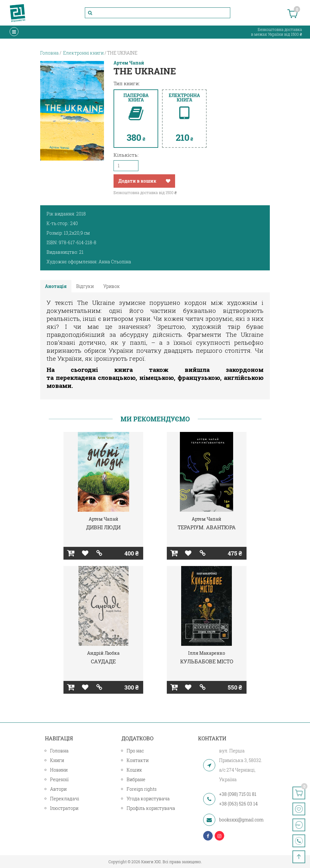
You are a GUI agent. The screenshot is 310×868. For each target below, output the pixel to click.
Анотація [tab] (56, 286)
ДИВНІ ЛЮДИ (103, 527)
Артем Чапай (129, 63)
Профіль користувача (151, 808)
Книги (57, 760)
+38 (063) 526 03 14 (238, 804)
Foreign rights (142, 789)
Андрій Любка (103, 653)
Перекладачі (65, 799)
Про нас (135, 751)
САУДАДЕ (103, 661)
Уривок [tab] (112, 286)
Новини (59, 770)
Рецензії (59, 779)
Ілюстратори (64, 808)
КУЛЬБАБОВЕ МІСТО (207, 661)
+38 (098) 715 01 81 (238, 794)
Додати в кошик (137, 181)
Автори (58, 789)
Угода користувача (148, 799)
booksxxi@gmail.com (241, 820)
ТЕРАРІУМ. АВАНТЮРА (207, 527)
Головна (59, 751)
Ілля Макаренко (207, 653)
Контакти (138, 760)
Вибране (136, 779)
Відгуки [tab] (85, 286)
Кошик (134, 770)
